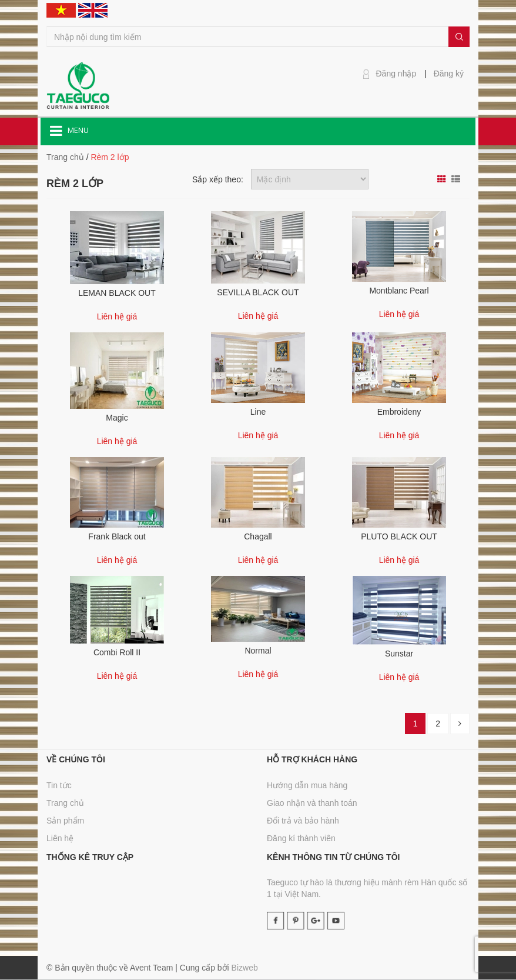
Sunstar (399, 654)
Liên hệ (60, 838)
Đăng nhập (396, 74)
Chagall (258, 536)
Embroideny (399, 412)
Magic (117, 418)
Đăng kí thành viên (301, 838)
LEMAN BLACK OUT (117, 293)
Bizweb (245, 968)
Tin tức (59, 785)
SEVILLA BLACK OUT (258, 292)
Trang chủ (65, 157)
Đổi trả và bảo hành (303, 821)
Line (258, 412)
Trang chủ (65, 803)
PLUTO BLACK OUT (399, 536)
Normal (258, 651)
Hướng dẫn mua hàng (307, 785)
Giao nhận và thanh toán (312, 803)
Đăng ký (449, 74)
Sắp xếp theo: (218, 179)
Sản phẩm (65, 821)
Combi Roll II (117, 652)
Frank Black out (117, 536)
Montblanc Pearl (399, 291)
